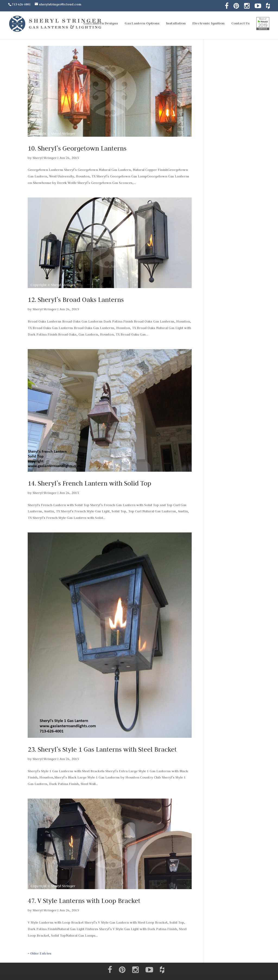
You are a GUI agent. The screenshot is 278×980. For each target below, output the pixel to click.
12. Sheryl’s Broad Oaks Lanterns (76, 300)
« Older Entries (40, 953)
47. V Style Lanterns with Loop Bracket (84, 901)
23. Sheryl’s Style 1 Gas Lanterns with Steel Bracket (102, 749)
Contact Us (240, 23)
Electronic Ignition (208, 23)
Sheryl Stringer (45, 158)
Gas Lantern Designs (101, 23)
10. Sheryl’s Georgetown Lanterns (77, 148)
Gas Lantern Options (142, 23)
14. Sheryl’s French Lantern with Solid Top (89, 483)
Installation (176, 23)
